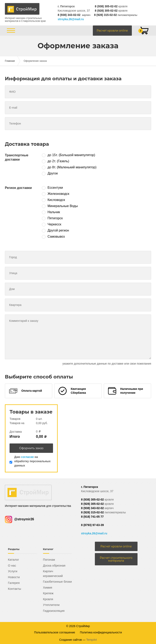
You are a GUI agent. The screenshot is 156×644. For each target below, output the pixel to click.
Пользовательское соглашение (55, 632)
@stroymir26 (19, 519)
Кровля (48, 599)
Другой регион (58, 230)
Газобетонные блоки (57, 582)
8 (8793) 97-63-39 (92, 525)
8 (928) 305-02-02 (106, 11)
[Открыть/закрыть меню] (11, 31)
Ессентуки (55, 188)
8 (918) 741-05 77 (92, 517)
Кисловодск (56, 200)
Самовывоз (56, 237)
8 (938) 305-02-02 (106, 6)
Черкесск (54, 224)
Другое (53, 173)
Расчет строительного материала (116, 559)
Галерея (14, 583)
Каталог (14, 560)
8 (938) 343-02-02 (69, 15)
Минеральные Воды (63, 206)
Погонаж (49, 560)
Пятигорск (55, 218)
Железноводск (58, 194)
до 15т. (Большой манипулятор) (71, 155)
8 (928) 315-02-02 (105, 15)
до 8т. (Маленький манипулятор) (72, 167)
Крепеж (48, 593)
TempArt (91, 640)
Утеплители (51, 605)
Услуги (13, 571)
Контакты (15, 589)
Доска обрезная (54, 565)
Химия (48, 587)
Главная (10, 61)
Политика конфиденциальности (101, 632)
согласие (28, 457)
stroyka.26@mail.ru (71, 19)
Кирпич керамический (53, 573)
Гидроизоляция (54, 611)
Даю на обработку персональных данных (32, 461)
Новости (14, 577)
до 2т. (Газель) (58, 161)
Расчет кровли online (112, 31)
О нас (12, 565)
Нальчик (54, 212)
